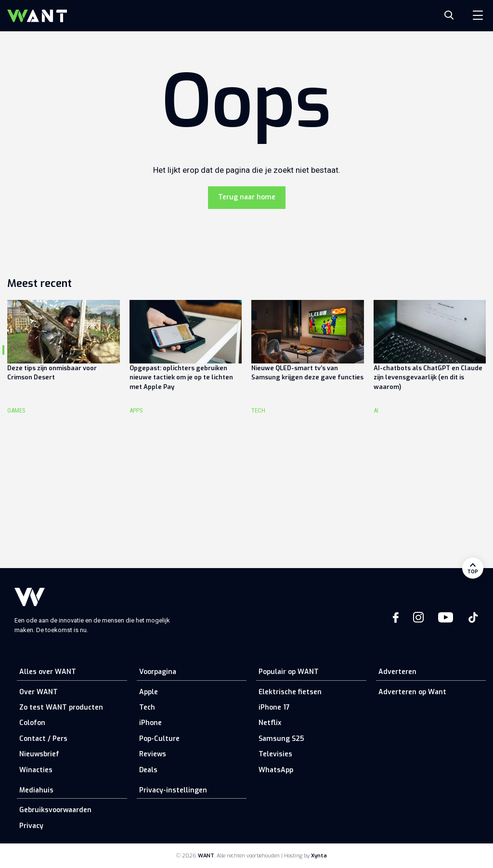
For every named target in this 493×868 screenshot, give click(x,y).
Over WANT (39, 692)
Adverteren (397, 672)
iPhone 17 (274, 707)
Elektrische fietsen (290, 692)
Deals (148, 770)
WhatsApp (276, 770)
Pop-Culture (159, 739)
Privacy (31, 826)
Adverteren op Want (412, 692)
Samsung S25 (281, 739)
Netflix (270, 723)
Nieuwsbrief (39, 754)
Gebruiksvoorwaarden (55, 810)
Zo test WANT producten (61, 707)
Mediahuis (36, 790)
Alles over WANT (48, 672)
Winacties (36, 770)
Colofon (32, 723)
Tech (147, 707)
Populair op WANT (289, 672)
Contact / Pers (43, 739)
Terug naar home (247, 197)
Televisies (275, 754)
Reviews (153, 754)
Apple (149, 692)
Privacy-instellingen (173, 790)
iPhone (150, 723)
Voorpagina (158, 672)
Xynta (319, 856)
